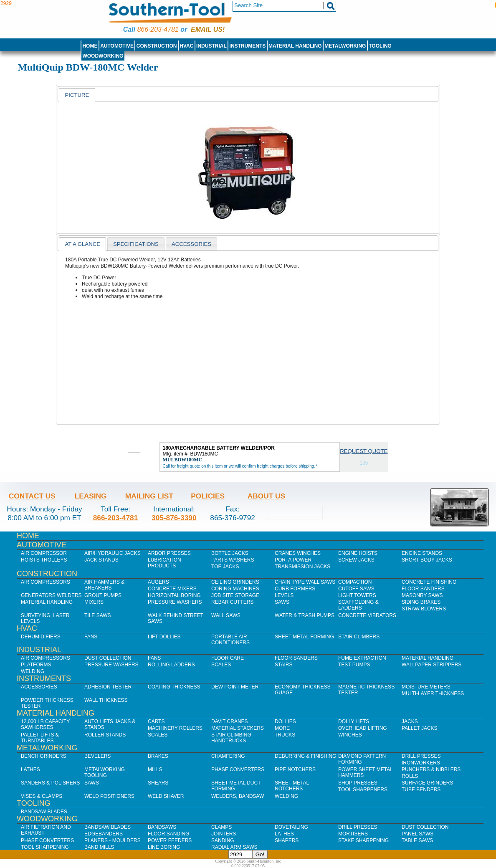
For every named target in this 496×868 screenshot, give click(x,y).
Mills (155, 769)
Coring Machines (235, 589)
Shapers (287, 840)
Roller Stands (105, 735)
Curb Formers (295, 589)
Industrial (211, 46)
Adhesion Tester (108, 687)
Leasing (91, 496)
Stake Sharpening (363, 840)
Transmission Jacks (302, 567)
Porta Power (293, 560)
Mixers (94, 602)
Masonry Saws (422, 595)
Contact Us (32, 496)
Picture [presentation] (77, 95)
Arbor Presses (169, 553)
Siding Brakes (421, 602)
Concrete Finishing (429, 582)
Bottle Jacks (230, 553)
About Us (266, 496)
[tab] (77, 95)
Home (90, 46)
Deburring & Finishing (305, 756)
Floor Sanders (423, 589)
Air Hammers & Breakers (104, 585)
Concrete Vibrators (367, 615)
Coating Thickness (174, 687)
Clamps (221, 827)
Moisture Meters (426, 687)
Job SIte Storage (235, 595)
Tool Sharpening (45, 847)
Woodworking (103, 56)
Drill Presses (421, 756)
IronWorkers (421, 763)
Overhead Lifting (363, 728)
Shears (158, 783)
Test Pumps (354, 665)
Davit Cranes (230, 721)
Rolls (410, 776)
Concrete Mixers (172, 589)
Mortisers (353, 834)
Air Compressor (44, 553)
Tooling (380, 46)
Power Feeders (170, 840)
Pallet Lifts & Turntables (40, 738)
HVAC (186, 46)
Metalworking (345, 46)
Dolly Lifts (354, 721)
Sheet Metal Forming (304, 637)
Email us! (208, 29)
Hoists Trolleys (44, 560)
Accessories (39, 687)
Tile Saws (98, 615)
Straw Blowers (424, 609)
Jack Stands (101, 560)
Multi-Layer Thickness (433, 693)
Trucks (285, 735)
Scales (221, 665)
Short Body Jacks (427, 560)
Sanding (223, 840)
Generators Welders (51, 595)
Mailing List (149, 496)
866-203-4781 (158, 29)
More (282, 728)
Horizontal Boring (174, 595)
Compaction (355, 582)
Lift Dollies (164, 637)
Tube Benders (421, 790)
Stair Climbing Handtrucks (231, 738)
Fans (91, 637)
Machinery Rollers (175, 728)
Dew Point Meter (235, 687)
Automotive (117, 46)
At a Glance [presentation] (82, 244)
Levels (284, 595)
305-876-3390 (174, 518)
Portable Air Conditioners (230, 640)
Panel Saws (418, 834)
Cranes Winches (298, 553)
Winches (350, 735)
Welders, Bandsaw (238, 796)
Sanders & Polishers (50, 783)
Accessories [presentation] (191, 244)
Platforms (36, 665)
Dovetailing (291, 827)
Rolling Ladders (171, 665)
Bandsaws (162, 827)
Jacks (410, 721)
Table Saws (417, 840)
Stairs (283, 665)
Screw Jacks (356, 560)
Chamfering (228, 756)
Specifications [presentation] (136, 244)
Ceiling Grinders (235, 582)
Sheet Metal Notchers (292, 786)
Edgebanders (104, 834)
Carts (156, 721)
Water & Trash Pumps (305, 615)
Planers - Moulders (113, 840)
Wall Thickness (106, 700)
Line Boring (164, 847)
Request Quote (364, 451)
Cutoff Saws (356, 589)
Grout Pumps (103, 595)
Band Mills (99, 847)
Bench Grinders (44, 756)
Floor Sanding (168, 834)
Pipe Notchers (295, 769)
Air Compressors (46, 582)
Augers (158, 582)
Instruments (248, 46)
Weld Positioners (109, 796)
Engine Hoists (358, 553)
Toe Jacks (225, 567)
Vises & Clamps (42, 796)
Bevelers (97, 756)
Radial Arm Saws (234, 847)
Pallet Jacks (420, 728)
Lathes (30, 769)
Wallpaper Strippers (431, 665)
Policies (208, 496)
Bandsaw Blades (44, 812)
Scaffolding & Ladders (358, 605)
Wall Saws (226, 615)
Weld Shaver (166, 796)
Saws (282, 602)
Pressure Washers (175, 602)
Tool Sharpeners (363, 790)
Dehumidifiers (41, 637)
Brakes (158, 756)
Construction (157, 46)
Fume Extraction (362, 658)
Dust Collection (108, 658)
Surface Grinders (427, 783)
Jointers (224, 834)
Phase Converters (238, 769)
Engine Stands (422, 553)
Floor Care (228, 658)
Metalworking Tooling (105, 772)
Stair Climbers (359, 637)
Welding (33, 671)
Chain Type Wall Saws (305, 582)
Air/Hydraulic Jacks (113, 553)
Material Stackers (238, 728)
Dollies (285, 721)
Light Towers (357, 595)
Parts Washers (233, 560)
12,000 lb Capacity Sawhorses (45, 724)
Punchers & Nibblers (431, 769)
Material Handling (295, 46)
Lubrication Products (164, 563)
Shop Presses (358, 783)
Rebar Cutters (232, 602)
